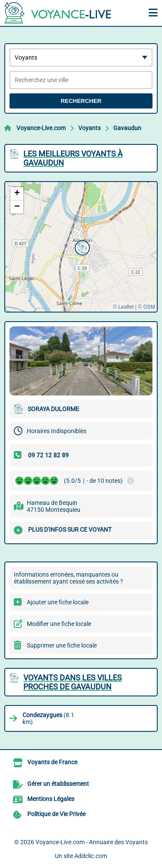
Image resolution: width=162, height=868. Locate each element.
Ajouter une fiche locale (58, 602)
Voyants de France (52, 762)
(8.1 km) (48, 718)
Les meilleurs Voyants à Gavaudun (73, 158)
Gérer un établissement (58, 784)
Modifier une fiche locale (59, 624)
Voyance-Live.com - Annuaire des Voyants (92, 842)
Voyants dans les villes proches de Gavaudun (73, 682)
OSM (149, 307)
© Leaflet (123, 307)
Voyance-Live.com (41, 128)
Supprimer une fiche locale (62, 645)
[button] (81, 247)
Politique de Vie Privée (56, 814)
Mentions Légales (51, 799)
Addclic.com (91, 856)
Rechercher (81, 101)
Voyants (89, 128)
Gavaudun (127, 128)
